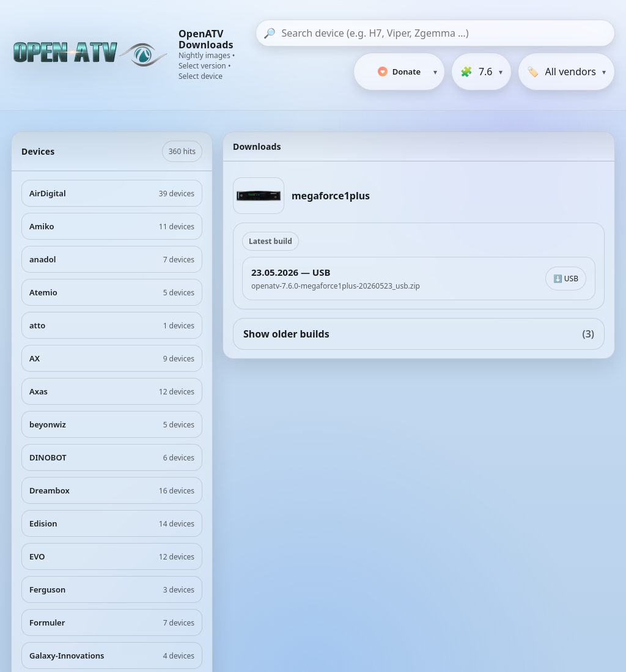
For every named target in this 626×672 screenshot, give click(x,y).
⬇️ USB (566, 279)
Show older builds (419, 334)
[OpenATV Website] (92, 55)
